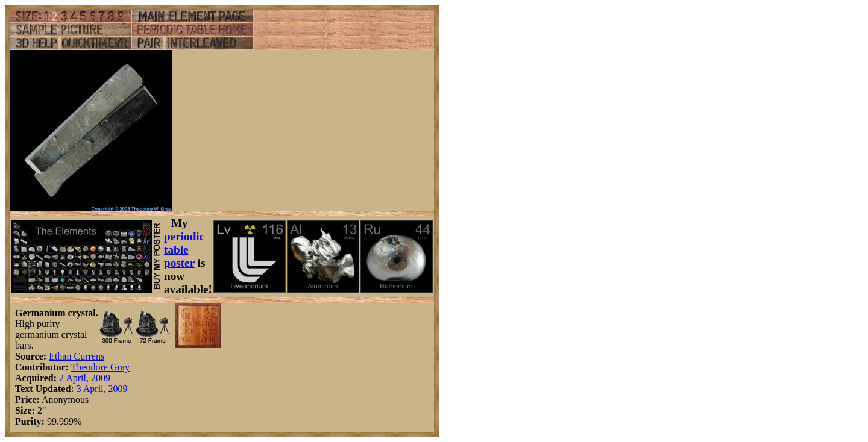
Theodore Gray (100, 367)
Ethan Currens (77, 356)
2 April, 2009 (85, 378)
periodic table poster (184, 250)
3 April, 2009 (102, 389)
